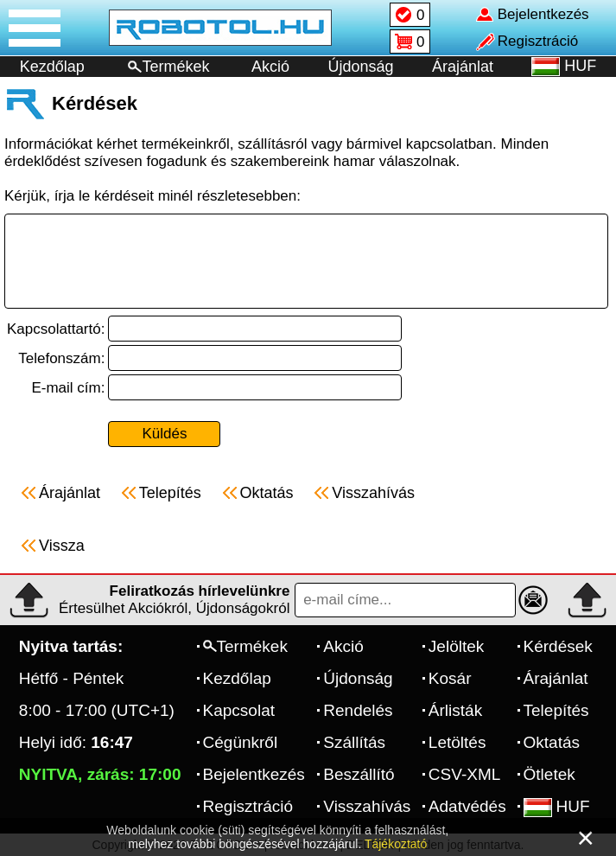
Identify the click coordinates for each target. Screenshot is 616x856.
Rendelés (358, 710)
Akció (270, 67)
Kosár (450, 678)
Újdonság (360, 67)
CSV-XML (464, 774)
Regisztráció (248, 806)
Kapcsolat (239, 710)
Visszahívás (367, 806)
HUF (557, 806)
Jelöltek (456, 646)
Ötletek (549, 774)
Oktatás (552, 742)
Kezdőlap (52, 67)
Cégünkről (241, 742)
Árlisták (455, 710)
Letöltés (457, 742)
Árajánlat (463, 67)
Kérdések (558, 646)
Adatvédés (467, 806)
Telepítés (556, 710)
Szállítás (354, 742)
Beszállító (359, 774)
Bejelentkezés (254, 774)
